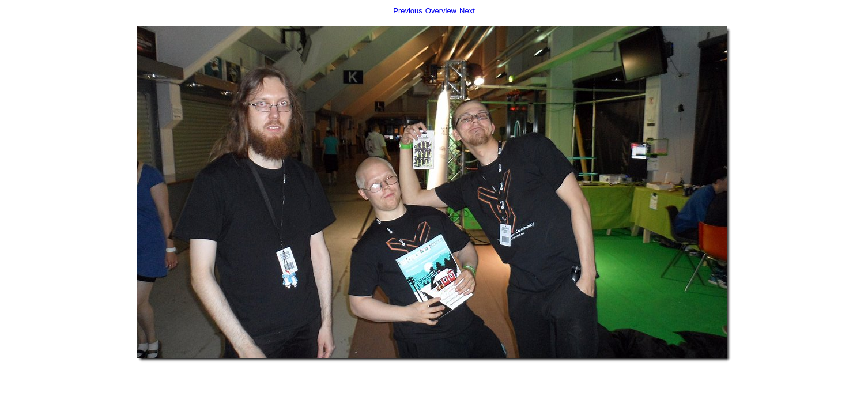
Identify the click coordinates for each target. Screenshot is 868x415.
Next (467, 11)
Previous (408, 11)
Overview (441, 11)
